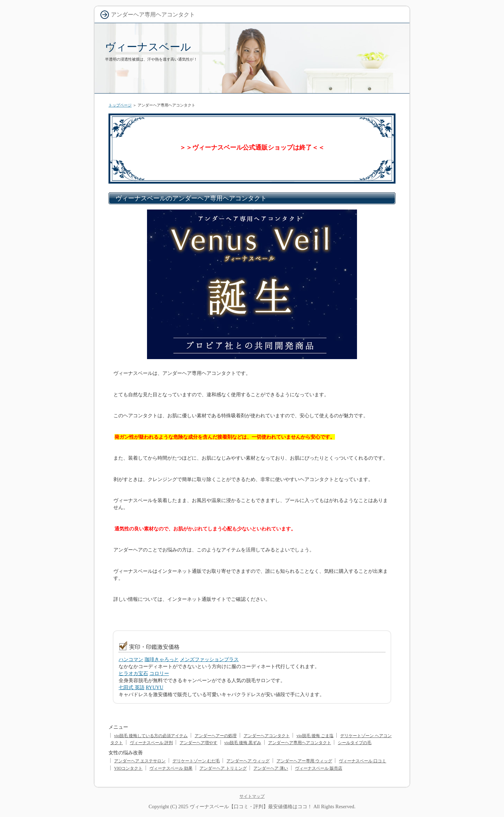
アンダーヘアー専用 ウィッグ (304, 761)
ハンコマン (131, 659)
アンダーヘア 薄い (271, 768)
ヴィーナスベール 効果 (171, 768)
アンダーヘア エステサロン (140, 761)
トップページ (120, 105)
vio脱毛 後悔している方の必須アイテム (151, 736)
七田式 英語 (132, 687)
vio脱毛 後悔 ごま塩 (315, 736)
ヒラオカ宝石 (133, 673)
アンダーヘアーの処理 (216, 736)
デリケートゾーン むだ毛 (196, 761)
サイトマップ (252, 796)
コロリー (159, 673)
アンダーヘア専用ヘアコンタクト (300, 743)
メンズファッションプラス (209, 659)
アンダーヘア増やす (198, 743)
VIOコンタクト (128, 768)
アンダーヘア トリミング (223, 768)
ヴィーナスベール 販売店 (319, 768)
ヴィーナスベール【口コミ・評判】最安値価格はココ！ (251, 806)
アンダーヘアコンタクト (267, 736)
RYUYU (154, 687)
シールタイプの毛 (355, 743)
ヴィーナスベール (148, 47)
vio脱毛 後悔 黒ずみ (243, 743)
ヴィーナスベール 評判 (151, 743)
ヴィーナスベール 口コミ (362, 761)
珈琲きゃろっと (162, 659)
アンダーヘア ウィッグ (248, 761)
